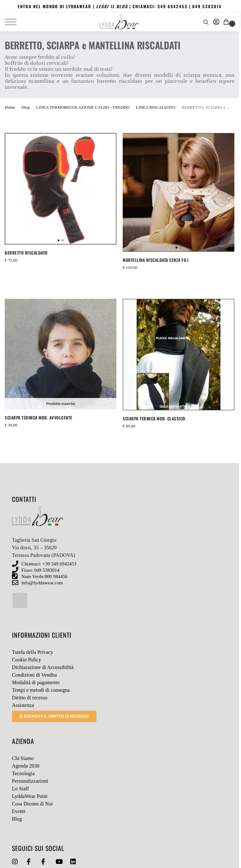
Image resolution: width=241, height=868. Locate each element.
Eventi (19, 811)
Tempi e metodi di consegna (41, 690)
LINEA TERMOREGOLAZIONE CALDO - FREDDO (83, 107)
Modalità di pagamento (36, 682)
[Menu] (14, 22)
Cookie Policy (27, 660)
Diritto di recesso (30, 698)
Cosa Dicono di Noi (32, 804)
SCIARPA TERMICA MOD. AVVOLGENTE (39, 418)
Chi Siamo (23, 758)
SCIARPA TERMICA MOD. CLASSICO (154, 419)
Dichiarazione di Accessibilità (43, 667)
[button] (227, 22)
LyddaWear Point (30, 796)
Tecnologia (23, 773)
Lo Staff (20, 789)
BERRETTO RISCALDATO (26, 253)
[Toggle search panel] (206, 22)
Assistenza (23, 705)
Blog (17, 819)
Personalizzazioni (30, 781)
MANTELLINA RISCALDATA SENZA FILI (156, 260)
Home (10, 107)
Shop (25, 107)
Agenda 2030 (26, 766)
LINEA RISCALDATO (156, 107)
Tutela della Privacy (33, 652)
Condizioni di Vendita (34, 675)
